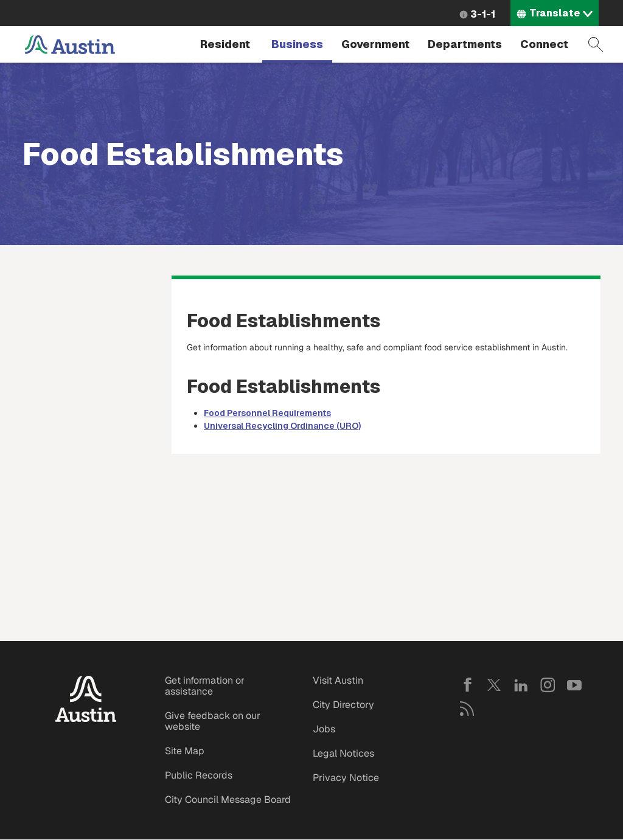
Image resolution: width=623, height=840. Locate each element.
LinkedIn (521, 685)
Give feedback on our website (213, 721)
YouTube (574, 685)
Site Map (185, 751)
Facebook (467, 685)
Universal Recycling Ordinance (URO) (282, 426)
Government (375, 44)
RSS (467, 709)
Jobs (324, 729)
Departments (465, 44)
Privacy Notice (346, 778)
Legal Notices (343, 753)
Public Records (199, 775)
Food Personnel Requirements (267, 413)
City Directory (343, 705)
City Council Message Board (228, 800)
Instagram (548, 685)
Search (596, 44)
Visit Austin (338, 680)
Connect (544, 44)
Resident (225, 44)
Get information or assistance (205, 686)
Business (297, 44)
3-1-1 (483, 14)
